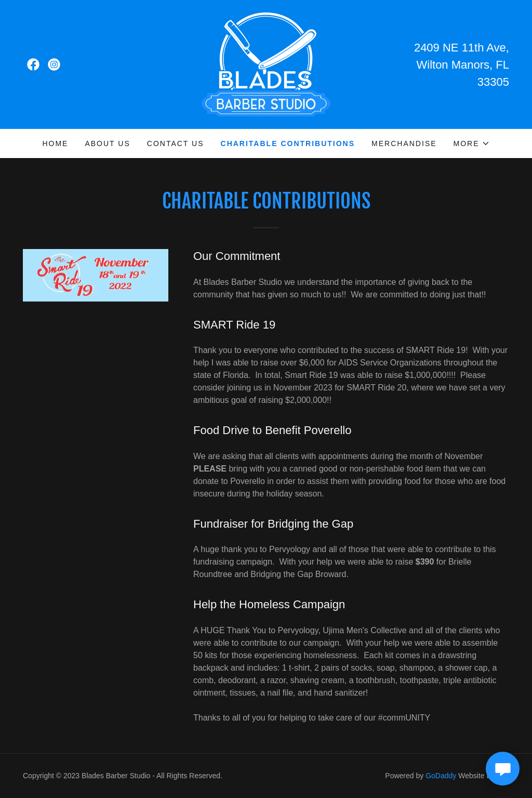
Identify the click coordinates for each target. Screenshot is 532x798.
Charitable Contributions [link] (288, 143)
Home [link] (55, 143)
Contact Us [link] (176, 143)
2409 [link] (427, 48)
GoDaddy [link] (441, 776)
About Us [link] (107, 143)
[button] (472, 143)
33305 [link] (493, 82)
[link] (33, 64)
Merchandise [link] (404, 143)
